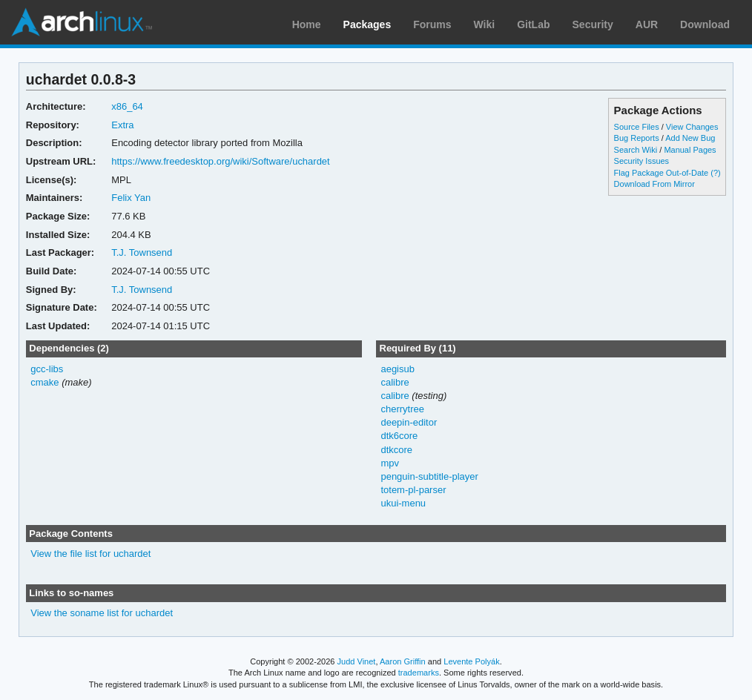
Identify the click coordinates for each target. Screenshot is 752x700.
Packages (367, 24)
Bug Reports (637, 138)
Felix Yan (131, 198)
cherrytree (402, 409)
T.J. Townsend (142, 252)
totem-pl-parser (413, 490)
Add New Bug (690, 138)
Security (593, 24)
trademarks (419, 673)
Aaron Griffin (403, 661)
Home (307, 24)
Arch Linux (82, 22)
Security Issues (641, 161)
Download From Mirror (654, 184)
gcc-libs (47, 369)
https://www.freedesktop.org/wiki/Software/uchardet (220, 161)
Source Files (637, 127)
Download (705, 24)
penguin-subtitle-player (429, 476)
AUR (647, 24)
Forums (432, 24)
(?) (715, 173)
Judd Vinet (357, 661)
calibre (395, 382)
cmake (44, 382)
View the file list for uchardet (90, 554)
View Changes (692, 127)
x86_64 (127, 106)
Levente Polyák (471, 661)
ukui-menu (403, 503)
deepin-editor (409, 422)
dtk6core (399, 436)
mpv (390, 463)
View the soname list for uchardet (102, 613)
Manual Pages (690, 150)
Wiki (485, 24)
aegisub (397, 369)
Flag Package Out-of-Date (662, 173)
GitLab (533, 24)
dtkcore (396, 450)
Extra (122, 125)
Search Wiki (636, 150)
